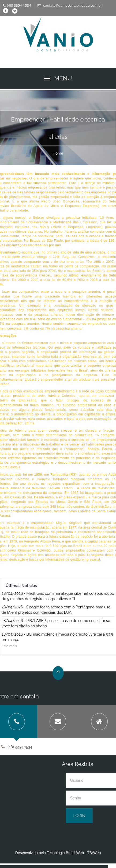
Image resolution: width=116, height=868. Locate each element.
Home (58, 153)
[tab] (58, 722)
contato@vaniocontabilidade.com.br (70, 5)
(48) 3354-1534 (17, 5)
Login (79, 816)
